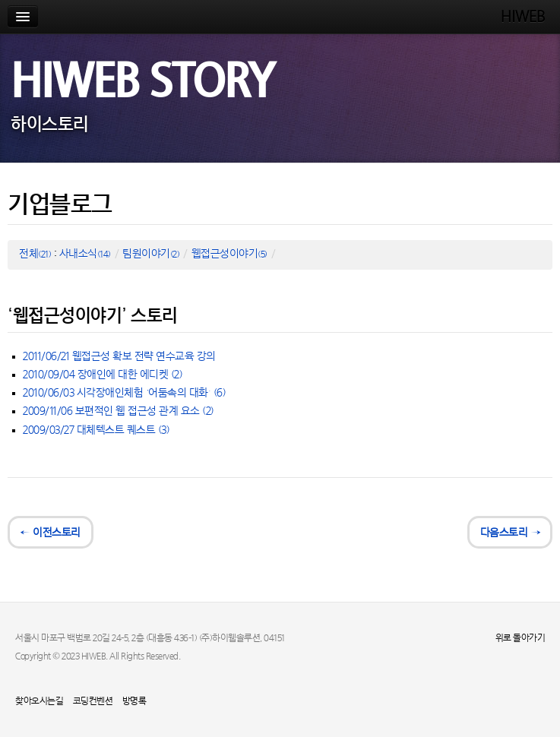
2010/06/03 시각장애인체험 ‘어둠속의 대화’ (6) (124, 393)
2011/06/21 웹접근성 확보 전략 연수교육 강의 (119, 357)
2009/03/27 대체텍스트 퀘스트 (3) (96, 430)
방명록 (134, 701)
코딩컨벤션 (93, 701)
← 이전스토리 (51, 533)
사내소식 (85, 254)
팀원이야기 (151, 254)
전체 (35, 254)
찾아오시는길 (39, 701)
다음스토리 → (510, 533)
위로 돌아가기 (520, 638)
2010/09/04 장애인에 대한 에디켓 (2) (103, 375)
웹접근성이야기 (229, 254)
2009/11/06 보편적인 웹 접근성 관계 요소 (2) (119, 411)
